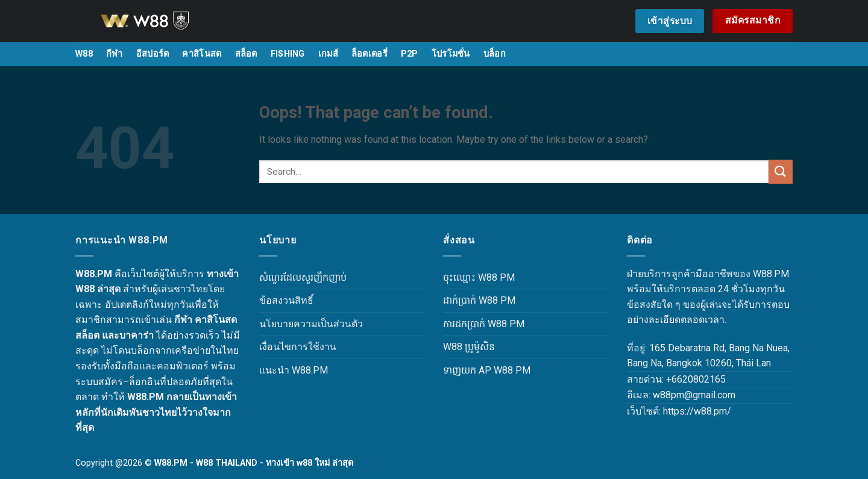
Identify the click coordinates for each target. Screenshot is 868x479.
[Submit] (781, 171)
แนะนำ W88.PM (294, 370)
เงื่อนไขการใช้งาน (298, 347)
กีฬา (115, 54)
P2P (410, 54)
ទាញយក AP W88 (478, 370)
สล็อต (246, 54)
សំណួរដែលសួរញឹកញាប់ (303, 277)
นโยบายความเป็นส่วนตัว (311, 324)
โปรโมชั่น (451, 54)
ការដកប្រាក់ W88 (475, 324)
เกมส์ (328, 54)
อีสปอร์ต (153, 54)
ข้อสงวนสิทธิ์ (286, 300)
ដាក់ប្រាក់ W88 (470, 300)
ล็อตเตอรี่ (370, 54)
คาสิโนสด (202, 54)
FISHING (288, 54)
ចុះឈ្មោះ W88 (470, 277)
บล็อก (495, 54)
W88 (84, 54)
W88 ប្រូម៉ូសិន (469, 347)
